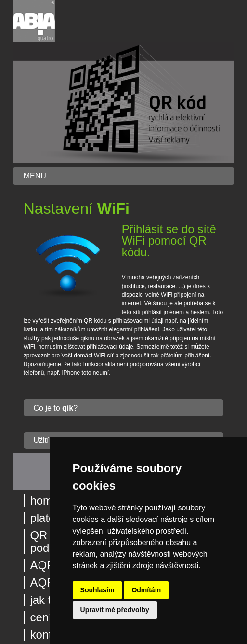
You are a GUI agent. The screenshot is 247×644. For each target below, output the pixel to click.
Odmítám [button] (146, 590)
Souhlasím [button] (97, 590)
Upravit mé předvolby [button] (115, 610)
